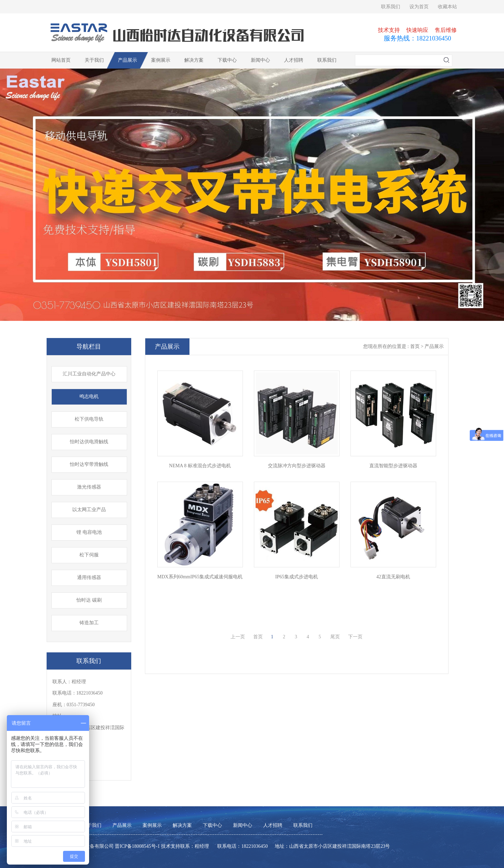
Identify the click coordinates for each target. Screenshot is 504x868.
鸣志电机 (89, 396)
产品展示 (127, 60)
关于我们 (94, 60)
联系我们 (391, 7)
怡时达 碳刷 (89, 600)
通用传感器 (89, 577)
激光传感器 (89, 487)
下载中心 (227, 60)
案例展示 (161, 60)
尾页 (335, 637)
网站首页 (61, 60)
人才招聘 (294, 60)
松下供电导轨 (89, 419)
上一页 (238, 637)
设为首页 (419, 7)
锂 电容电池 (89, 532)
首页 (258, 637)
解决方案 (194, 60)
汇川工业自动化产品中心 (89, 374)
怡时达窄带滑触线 (89, 464)
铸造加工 (89, 623)
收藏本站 (447, 7)
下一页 (355, 637)
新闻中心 (260, 60)
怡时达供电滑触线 (89, 442)
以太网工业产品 (89, 510)
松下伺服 (89, 555)
